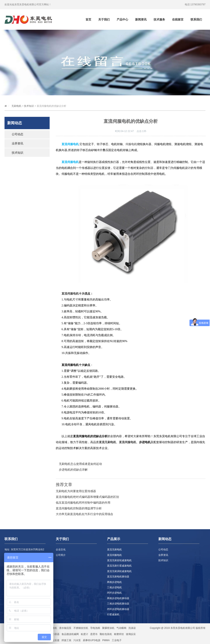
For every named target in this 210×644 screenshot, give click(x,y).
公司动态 (17, 134)
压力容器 (55, 634)
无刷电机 (16, 106)
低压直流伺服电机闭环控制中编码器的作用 (83, 503)
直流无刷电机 (107, 442)
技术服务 (159, 19)
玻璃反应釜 (53, 640)
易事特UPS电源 (92, 640)
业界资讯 (17, 143)
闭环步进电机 (114, 593)
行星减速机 (113, 614)
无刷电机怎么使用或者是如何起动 (80, 464)
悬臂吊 (94, 634)
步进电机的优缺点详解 (73, 470)
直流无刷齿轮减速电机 (119, 560)
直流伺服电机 (70, 294)
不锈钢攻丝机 (81, 628)
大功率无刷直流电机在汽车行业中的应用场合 (84, 514)
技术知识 (29, 106)
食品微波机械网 (70, 634)
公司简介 (61, 555)
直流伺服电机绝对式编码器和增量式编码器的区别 (87, 497)
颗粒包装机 (106, 634)
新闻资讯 (141, 19)
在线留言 (178, 19)
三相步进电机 (114, 587)
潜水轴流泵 (65, 628)
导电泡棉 (95, 628)
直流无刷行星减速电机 (119, 566)
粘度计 (84, 634)
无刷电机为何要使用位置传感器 (76, 491)
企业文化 (61, 550)
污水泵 (77, 640)
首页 (88, 19)
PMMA (106, 640)
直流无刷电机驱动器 (118, 577)
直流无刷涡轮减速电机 (119, 571)
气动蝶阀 (121, 628)
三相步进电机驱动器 (118, 604)
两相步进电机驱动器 (118, 598)
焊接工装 (66, 640)
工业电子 (117, 640)
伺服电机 (131, 144)
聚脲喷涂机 (108, 628)
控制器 (149, 168)
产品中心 (122, 19)
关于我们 (104, 19)
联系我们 (196, 19)
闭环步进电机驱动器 (118, 609)
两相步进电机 (114, 582)
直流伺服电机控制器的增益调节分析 (79, 508)
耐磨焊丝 (119, 634)
